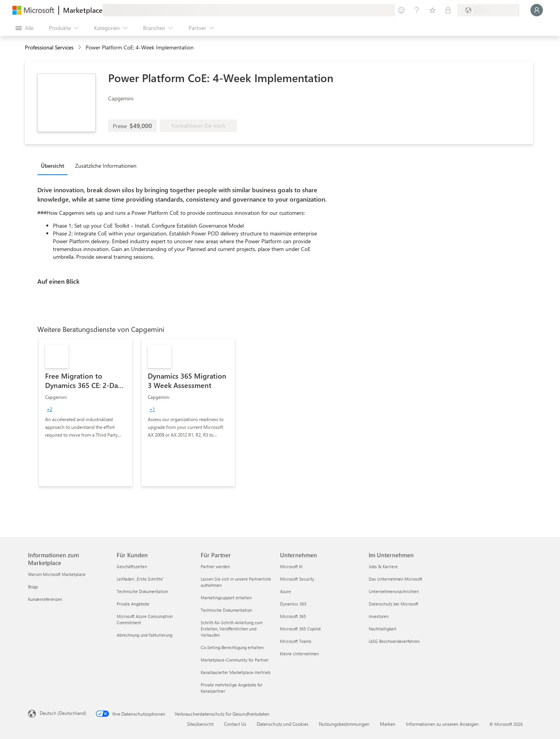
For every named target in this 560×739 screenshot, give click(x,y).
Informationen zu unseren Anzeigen (442, 724)
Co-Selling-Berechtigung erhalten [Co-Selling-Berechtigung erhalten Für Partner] (232, 647)
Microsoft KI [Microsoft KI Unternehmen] (291, 566)
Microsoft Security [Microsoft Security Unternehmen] (297, 579)
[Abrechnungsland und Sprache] (488, 10)
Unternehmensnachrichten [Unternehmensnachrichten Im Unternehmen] (394, 591)
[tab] (54, 165)
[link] (86, 413)
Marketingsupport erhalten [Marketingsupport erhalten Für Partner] (226, 598)
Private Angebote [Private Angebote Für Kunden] (133, 604)
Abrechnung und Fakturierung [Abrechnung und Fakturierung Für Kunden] (144, 635)
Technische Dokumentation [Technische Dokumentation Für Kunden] (142, 591)
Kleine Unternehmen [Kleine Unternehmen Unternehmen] (299, 654)
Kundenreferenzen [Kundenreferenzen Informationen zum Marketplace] (45, 599)
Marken (388, 724)
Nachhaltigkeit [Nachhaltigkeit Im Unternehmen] (382, 629)
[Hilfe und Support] (417, 10)
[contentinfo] (80, 48)
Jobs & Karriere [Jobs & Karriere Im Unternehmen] (383, 566)
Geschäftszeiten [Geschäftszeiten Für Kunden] (132, 566)
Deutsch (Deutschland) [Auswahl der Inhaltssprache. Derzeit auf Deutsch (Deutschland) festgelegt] (63, 713)
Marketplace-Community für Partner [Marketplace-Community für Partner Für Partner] (235, 660)
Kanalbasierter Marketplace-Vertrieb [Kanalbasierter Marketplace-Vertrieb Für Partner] (235, 672)
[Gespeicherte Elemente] (432, 10)
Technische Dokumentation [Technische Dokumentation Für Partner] (226, 610)
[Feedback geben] (401, 10)
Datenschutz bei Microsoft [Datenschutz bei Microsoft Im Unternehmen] (394, 604)
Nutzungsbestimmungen (344, 724)
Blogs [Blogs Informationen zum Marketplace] (33, 587)
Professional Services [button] (49, 47)
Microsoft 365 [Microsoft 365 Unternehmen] (293, 616)
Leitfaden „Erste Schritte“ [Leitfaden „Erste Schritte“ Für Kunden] (140, 579)
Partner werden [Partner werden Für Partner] (215, 566)
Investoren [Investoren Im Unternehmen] (379, 616)
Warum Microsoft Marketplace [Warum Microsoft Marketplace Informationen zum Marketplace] (57, 574)
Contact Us (235, 724)
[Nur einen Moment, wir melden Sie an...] (537, 10)
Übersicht (52, 166)
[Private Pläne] (448, 10)
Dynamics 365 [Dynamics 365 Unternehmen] (293, 604)
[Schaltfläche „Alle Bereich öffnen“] (24, 28)
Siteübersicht (200, 724)
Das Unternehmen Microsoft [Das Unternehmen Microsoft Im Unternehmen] (395, 579)
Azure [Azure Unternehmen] (285, 591)
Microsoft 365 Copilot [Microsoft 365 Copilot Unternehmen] (300, 629)
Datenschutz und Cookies (283, 724)
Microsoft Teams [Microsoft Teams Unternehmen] (296, 641)
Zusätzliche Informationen (106, 166)
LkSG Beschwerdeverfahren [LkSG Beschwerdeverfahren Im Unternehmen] (394, 641)
